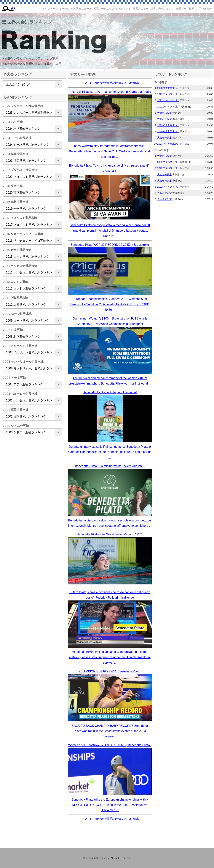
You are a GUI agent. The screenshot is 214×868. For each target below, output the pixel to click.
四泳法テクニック (104, 9)
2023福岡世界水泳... (168, 88)
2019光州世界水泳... (168, 125)
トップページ (50, 9)
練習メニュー (141, 9)
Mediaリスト (124, 9)
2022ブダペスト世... (168, 94)
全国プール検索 (185, 9)
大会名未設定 (165, 113)
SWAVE (64, 9)
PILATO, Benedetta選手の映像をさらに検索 (110, 83)
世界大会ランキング (162, 9)
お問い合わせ (204, 9)
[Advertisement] (32, 498)
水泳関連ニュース (81, 9)
